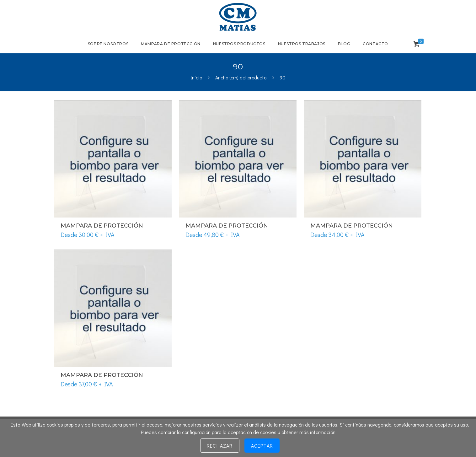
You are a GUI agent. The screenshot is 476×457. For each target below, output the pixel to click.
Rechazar (220, 446)
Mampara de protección (102, 226)
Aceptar (262, 446)
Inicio (196, 77)
